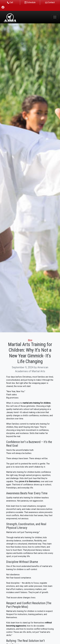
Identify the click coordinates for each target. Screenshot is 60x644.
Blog (30, 340)
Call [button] (10, 2)
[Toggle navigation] (55, 17)
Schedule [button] (30, 2)
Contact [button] (50, 2)
